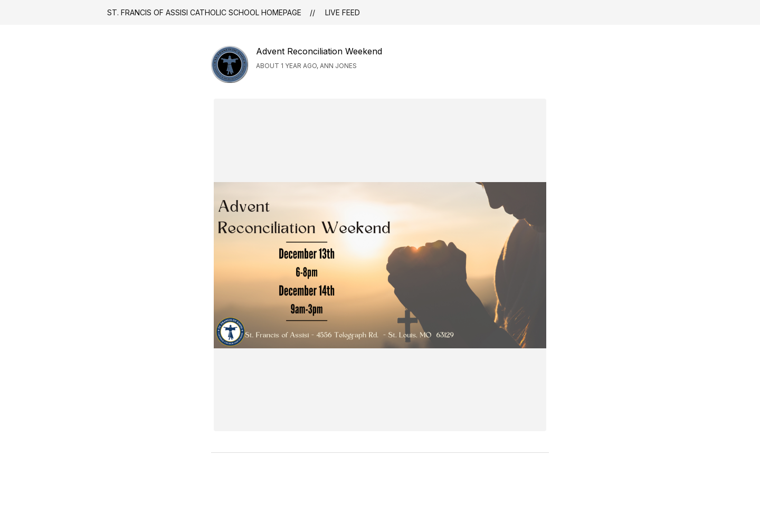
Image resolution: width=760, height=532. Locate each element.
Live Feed (343, 12)
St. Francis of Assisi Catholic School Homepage (204, 12)
